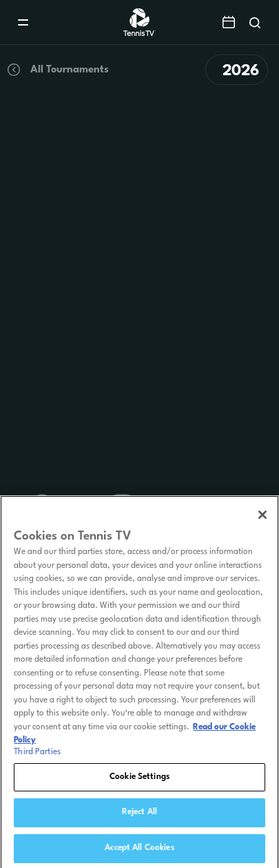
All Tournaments (57, 70)
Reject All (139, 816)
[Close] (262, 518)
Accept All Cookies (139, 851)
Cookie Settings (139, 780)
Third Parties (37, 755)
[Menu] (23, 22)
